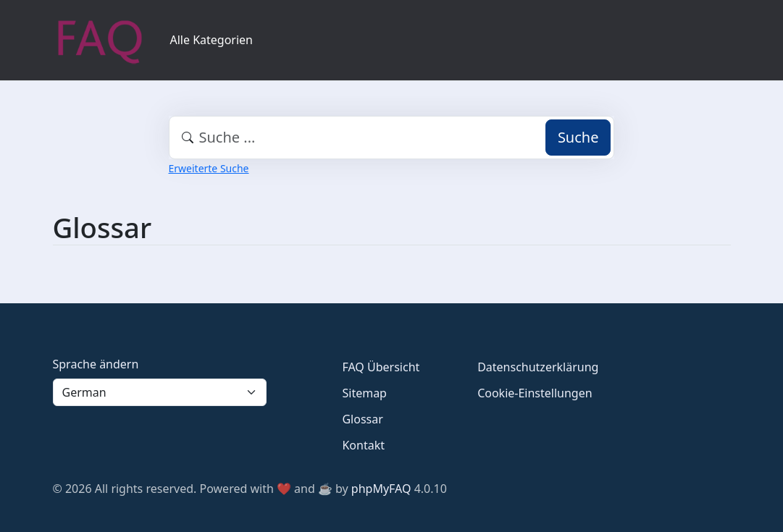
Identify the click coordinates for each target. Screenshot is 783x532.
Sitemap (364, 393)
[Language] (160, 392)
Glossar (362, 419)
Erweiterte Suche (209, 168)
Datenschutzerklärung (538, 367)
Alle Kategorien (212, 40)
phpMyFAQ (381, 489)
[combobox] (392, 138)
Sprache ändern (96, 364)
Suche (578, 137)
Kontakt (363, 445)
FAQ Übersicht (381, 367)
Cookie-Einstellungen (535, 393)
